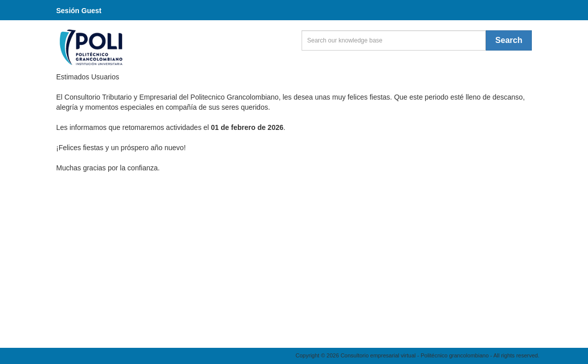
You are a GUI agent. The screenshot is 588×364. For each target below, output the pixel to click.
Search (509, 40)
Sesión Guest (79, 11)
